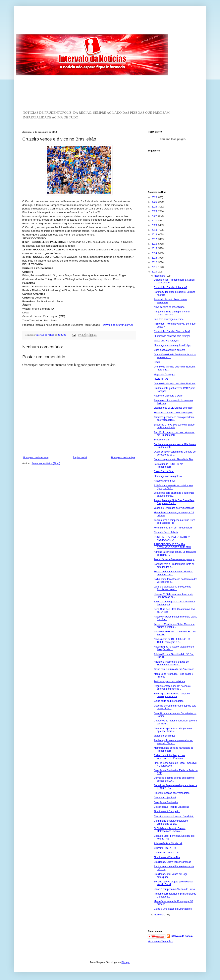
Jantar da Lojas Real (165, 798)
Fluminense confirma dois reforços (172, 336)
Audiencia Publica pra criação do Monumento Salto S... (171, 663)
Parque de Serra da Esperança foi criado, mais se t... (172, 313)
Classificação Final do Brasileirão (171, 807)
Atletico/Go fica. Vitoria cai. (168, 843)
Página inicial (80, 458)
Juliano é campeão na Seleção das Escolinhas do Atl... (172, 588)
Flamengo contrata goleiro (168, 476)
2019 (155, 230)
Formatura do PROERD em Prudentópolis (168, 465)
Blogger (126, 962)
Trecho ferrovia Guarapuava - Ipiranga (174, 559)
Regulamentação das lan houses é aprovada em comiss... (172, 687)
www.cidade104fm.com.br (118, 325)
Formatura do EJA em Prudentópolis (173, 528)
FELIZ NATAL (161, 379)
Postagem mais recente (36, 458)
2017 (155, 239)
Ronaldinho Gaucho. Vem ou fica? (172, 331)
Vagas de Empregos (165, 374)
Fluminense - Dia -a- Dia (167, 857)
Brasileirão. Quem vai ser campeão (172, 862)
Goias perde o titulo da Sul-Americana (174, 669)
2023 (155, 211)
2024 (155, 207)
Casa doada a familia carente (169, 350)
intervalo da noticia (45, 335)
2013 (155, 258)
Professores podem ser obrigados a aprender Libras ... (173, 730)
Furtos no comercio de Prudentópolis (173, 413)
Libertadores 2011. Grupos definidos (173, 408)
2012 (155, 262)
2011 (155, 267)
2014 (155, 253)
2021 (155, 221)
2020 (155, 225)
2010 (155, 272)
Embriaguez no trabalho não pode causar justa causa (172, 695)
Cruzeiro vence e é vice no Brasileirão (174, 816)
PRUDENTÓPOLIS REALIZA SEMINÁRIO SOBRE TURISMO (172, 546)
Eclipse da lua (161, 440)
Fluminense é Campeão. (167, 811)
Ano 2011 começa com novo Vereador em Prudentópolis (174, 434)
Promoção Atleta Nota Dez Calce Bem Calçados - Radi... (174, 502)
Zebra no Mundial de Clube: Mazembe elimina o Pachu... (174, 626)
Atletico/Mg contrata (164, 481)
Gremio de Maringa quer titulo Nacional (175, 384)
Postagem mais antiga (123, 458)
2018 (155, 235)
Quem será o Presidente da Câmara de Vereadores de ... (175, 453)
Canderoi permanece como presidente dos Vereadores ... (174, 419)
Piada (157, 362)
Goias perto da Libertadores (169, 701)
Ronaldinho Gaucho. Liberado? (170, 287)
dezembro (160, 276)
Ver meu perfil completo (160, 941)
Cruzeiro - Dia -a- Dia (165, 848)
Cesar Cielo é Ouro (164, 471)
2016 (155, 244)
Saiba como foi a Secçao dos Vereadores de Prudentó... (169, 757)
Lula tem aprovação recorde (169, 319)
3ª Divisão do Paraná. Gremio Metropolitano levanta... (170, 830)
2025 (155, 202)
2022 (155, 216)
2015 (155, 248)
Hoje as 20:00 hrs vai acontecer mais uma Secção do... (173, 596)
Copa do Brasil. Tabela (166, 532)
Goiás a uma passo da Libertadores (173, 909)
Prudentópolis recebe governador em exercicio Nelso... (173, 742)
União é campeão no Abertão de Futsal (175, 889)
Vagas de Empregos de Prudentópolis (174, 508)
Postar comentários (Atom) (46, 463)
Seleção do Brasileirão (166, 802)
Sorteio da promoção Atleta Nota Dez (174, 459)
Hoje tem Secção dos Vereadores (172, 793)
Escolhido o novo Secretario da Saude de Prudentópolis (174, 426)
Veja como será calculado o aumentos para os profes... (174, 494)
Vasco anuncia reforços (166, 341)
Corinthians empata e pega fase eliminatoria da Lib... (171, 822)
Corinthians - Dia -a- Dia (167, 853)
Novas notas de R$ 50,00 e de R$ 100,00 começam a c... (172, 641)
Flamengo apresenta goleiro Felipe (172, 345)
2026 (155, 197)
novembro (160, 915)
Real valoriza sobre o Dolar (168, 396)
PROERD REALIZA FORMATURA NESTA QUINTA (172, 538)
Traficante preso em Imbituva (169, 681)
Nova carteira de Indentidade (169, 307)
